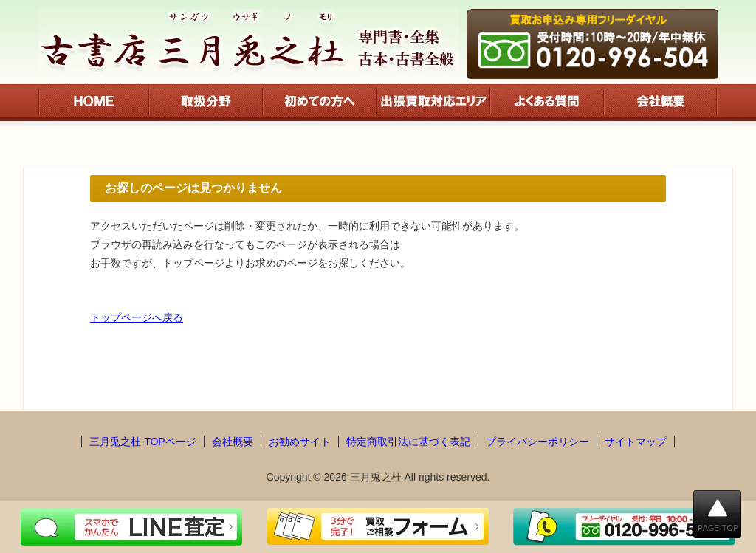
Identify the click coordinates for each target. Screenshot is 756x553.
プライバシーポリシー (537, 442)
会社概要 (233, 442)
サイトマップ (636, 442)
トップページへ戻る (137, 317)
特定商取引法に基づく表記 (408, 442)
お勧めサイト (300, 442)
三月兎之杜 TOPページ (142, 442)
